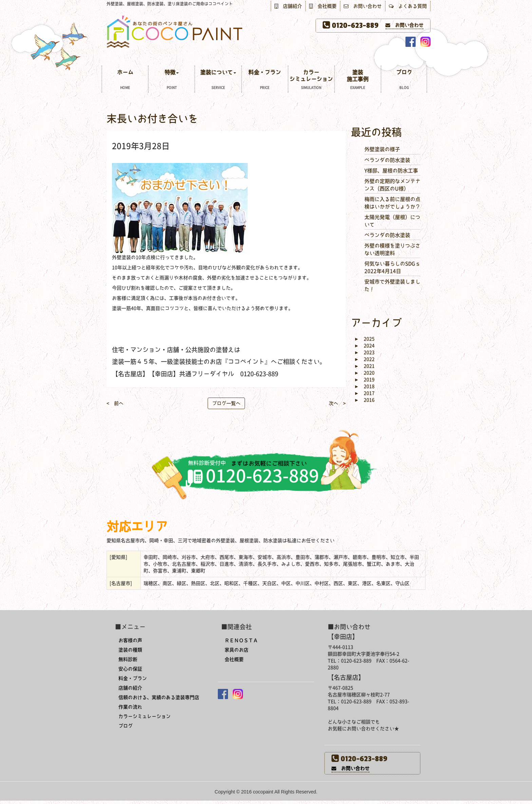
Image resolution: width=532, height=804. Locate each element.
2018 (364, 386)
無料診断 (128, 659)
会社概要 (323, 6)
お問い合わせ (363, 6)
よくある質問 (408, 6)
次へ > (337, 403)
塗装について (218, 80)
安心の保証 (130, 669)
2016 (364, 400)
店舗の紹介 (130, 688)
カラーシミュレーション (311, 80)
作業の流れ (130, 707)
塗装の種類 (130, 650)
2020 (364, 373)
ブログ (404, 80)
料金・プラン (265, 80)
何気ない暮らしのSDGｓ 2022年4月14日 (392, 267)
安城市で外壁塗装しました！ (392, 285)
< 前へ (115, 403)
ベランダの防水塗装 (387, 160)
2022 (364, 359)
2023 (364, 352)
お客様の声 (130, 640)
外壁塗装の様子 (382, 149)
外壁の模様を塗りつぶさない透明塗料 (392, 249)
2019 (364, 380)
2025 (364, 339)
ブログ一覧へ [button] (226, 403)
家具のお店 (236, 650)
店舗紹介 (288, 6)
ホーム (125, 80)
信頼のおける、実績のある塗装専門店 (159, 697)
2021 (364, 366)
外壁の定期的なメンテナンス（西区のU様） (392, 185)
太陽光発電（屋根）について (392, 221)
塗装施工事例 (358, 80)
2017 (364, 393)
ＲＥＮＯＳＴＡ (241, 640)
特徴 (172, 80)
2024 (364, 346)
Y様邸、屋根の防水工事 (391, 171)
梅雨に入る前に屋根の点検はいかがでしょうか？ (392, 203)
